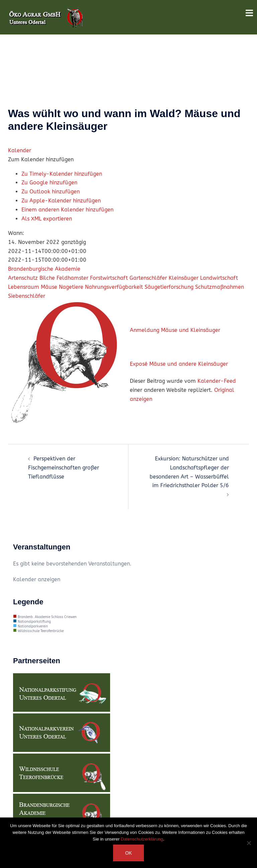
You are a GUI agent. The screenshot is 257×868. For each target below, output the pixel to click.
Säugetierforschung (169, 287)
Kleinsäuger (184, 278)
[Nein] (249, 843)
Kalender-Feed (217, 381)
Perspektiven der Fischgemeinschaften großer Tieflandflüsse (64, 468)
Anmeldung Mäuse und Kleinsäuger (175, 330)
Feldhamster (72, 278)
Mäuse (49, 287)
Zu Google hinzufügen (49, 183)
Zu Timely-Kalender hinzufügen (62, 174)
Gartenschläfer (148, 278)
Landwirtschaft (219, 278)
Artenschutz (23, 278)
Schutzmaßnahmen (220, 287)
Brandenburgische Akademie (44, 269)
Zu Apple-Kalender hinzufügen (61, 201)
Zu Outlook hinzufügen (51, 192)
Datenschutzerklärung (142, 839)
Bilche (47, 278)
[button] (41, 159)
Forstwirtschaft (109, 278)
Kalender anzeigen (37, 579)
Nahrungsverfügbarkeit (114, 287)
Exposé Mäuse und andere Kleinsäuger (179, 364)
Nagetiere (71, 287)
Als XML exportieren (47, 219)
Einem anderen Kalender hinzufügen (67, 210)
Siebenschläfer (27, 296)
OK (128, 853)
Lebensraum (24, 287)
